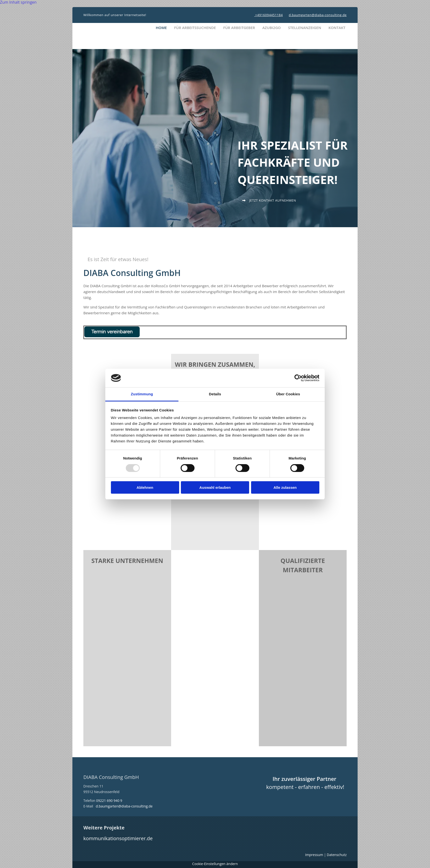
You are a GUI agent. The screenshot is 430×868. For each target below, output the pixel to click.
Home (161, 28)
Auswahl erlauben (215, 487)
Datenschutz (337, 855)
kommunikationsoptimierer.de (118, 838)
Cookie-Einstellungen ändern (215, 864)
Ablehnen (145, 487)
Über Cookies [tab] (288, 394)
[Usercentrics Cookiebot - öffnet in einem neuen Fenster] (298, 378)
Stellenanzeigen (305, 28)
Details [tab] (215, 394)
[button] (269, 200)
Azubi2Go (271, 28)
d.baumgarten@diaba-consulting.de (318, 15)
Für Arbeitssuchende (195, 28)
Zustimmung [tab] (142, 394)
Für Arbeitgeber (239, 28)
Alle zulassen (285, 487)
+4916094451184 (269, 15)
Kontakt (337, 28)
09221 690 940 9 (109, 801)
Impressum (314, 855)
